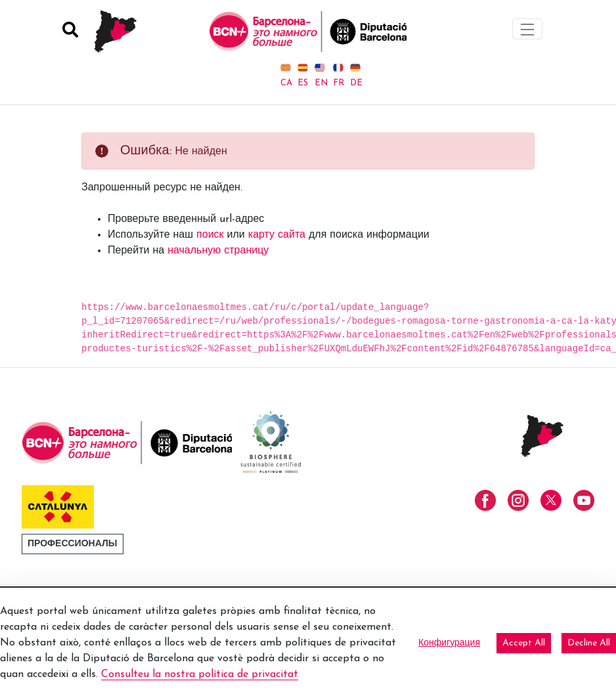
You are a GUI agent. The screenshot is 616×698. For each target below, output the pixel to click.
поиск (210, 235)
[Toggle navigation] (527, 29)
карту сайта (277, 235)
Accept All (524, 643)
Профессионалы (73, 544)
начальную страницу (218, 251)
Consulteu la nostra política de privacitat (200, 674)
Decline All (589, 643)
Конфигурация (449, 643)
